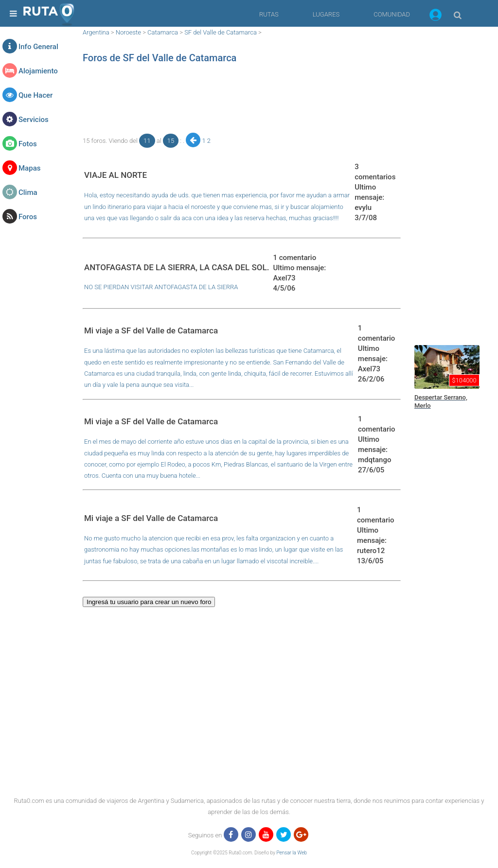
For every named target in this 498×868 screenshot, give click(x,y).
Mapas (29, 168)
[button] (436, 17)
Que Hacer (36, 95)
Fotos (28, 144)
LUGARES (326, 14)
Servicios (34, 120)
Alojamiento (38, 71)
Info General (38, 47)
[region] (242, 100)
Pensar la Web (292, 853)
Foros (28, 217)
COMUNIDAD (392, 14)
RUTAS (269, 14)
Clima (28, 192)
